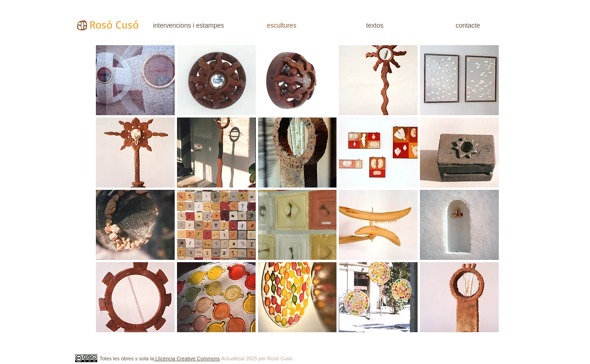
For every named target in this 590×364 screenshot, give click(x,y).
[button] (135, 80)
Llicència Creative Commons (187, 358)
